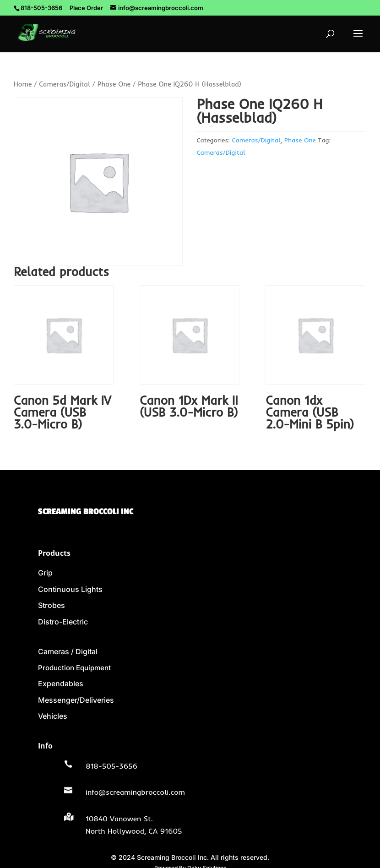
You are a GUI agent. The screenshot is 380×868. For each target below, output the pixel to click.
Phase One (114, 84)
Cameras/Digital (65, 84)
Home (23, 84)
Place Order (86, 8)
